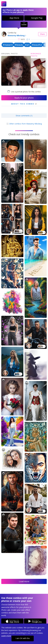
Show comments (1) (24, 116)
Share (42, 34)
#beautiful (37, 45)
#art (27, 45)
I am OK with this (23, 638)
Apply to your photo (24, 98)
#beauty (19, 45)
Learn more (6, 636)
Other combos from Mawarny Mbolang (24, 124)
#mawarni (8, 45)
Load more (24, 581)
